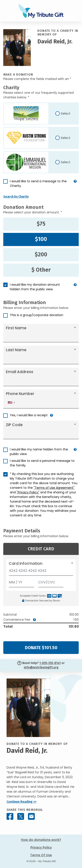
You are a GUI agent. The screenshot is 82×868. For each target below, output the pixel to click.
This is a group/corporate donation (37, 315)
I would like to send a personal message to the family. (42, 463)
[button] (75, 185)
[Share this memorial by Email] (31, 816)
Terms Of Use (41, 855)
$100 (41, 239)
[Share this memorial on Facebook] (10, 816)
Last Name (16, 350)
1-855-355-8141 (50, 663)
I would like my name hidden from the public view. (39, 452)
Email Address (20, 372)
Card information (26, 563)
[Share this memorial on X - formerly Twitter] (21, 816)
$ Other (41, 270)
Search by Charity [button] (16, 197)
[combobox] (11, 403)
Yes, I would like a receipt (29, 415)
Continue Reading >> (21, 802)
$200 (41, 255)
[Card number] (41, 572)
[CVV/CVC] (51, 581)
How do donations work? (41, 840)
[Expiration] (21, 581)
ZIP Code (14, 425)
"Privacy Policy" (28, 492)
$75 (41, 224)
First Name (16, 328)
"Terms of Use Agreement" (54, 488)
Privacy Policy (41, 847)
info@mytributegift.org (41, 667)
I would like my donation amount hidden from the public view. (35, 287)
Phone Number (20, 394)
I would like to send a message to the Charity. (38, 183)
